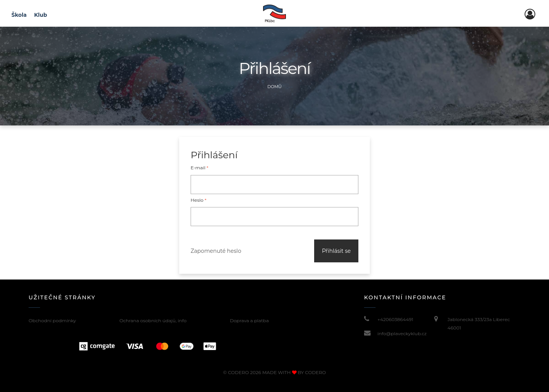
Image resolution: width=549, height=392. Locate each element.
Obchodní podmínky (52, 321)
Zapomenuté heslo (216, 251)
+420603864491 (395, 319)
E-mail (199, 168)
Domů (274, 87)
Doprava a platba (249, 321)
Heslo (198, 200)
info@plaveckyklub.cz (402, 333)
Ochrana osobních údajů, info (153, 321)
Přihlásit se (336, 251)
